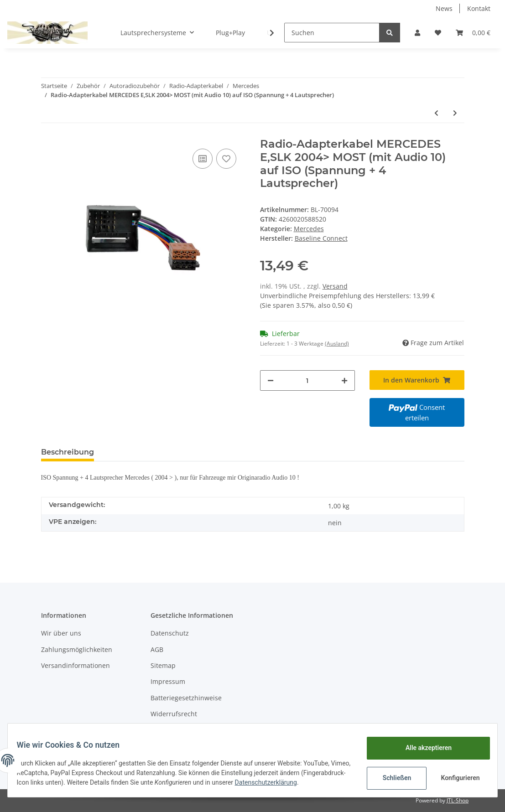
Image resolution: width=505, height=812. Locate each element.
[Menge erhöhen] (344, 380)
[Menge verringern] (271, 380)
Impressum (168, 681)
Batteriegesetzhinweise (186, 698)
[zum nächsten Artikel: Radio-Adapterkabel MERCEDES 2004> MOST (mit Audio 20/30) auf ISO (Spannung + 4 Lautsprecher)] (455, 113)
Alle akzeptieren (423, 745)
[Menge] (307, 380)
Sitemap (163, 665)
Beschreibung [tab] (68, 452)
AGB (157, 649)
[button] (417, 33)
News (444, 8)
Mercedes (309, 229)
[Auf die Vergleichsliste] (203, 159)
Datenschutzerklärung (53, 785)
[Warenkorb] (473, 33)
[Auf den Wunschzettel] (226, 159)
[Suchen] (332, 33)
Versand (335, 286)
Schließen (391, 776)
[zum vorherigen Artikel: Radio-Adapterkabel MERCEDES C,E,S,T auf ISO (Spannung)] (436, 113)
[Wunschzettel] (438, 33)
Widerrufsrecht (174, 714)
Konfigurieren (456, 776)
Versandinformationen (75, 665)
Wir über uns (61, 633)
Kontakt (479, 8)
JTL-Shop (458, 800)
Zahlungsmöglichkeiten (77, 649)
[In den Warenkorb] (417, 380)
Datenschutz (170, 633)
